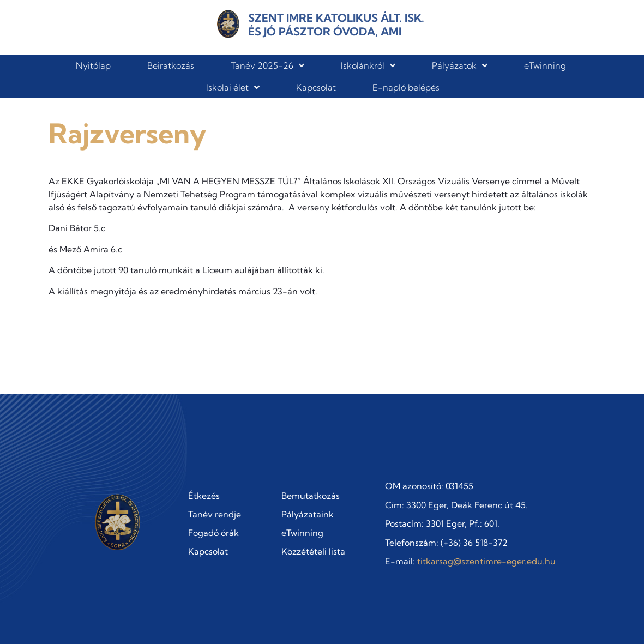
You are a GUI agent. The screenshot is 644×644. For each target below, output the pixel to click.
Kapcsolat (316, 87)
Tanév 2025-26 (267, 65)
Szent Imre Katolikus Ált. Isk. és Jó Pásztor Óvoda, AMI (336, 25)
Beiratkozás (171, 65)
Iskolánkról (368, 65)
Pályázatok (460, 65)
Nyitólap (93, 65)
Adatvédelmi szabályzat (547, 622)
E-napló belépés (406, 87)
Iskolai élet (233, 87)
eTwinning (545, 65)
